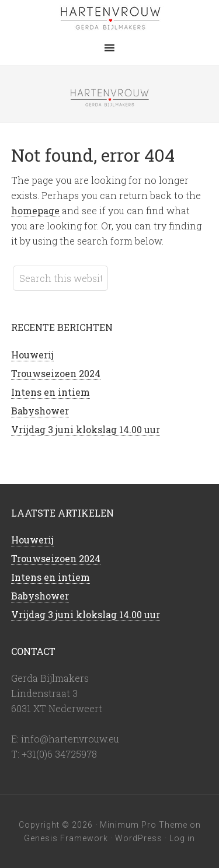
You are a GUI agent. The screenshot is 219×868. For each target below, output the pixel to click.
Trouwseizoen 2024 (56, 373)
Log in (182, 838)
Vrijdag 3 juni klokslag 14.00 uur (86, 429)
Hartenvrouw (110, 18)
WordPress (139, 838)
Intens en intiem (51, 392)
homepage (35, 210)
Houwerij (32, 355)
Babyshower (40, 411)
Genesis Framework (66, 838)
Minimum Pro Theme (144, 825)
